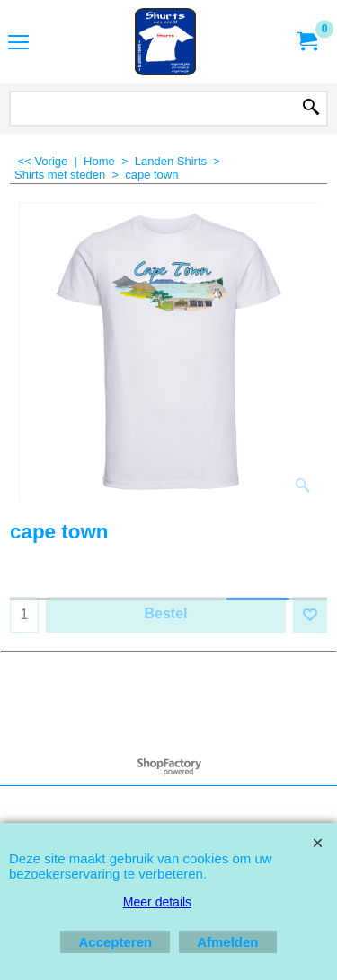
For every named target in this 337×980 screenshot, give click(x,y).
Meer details (157, 902)
